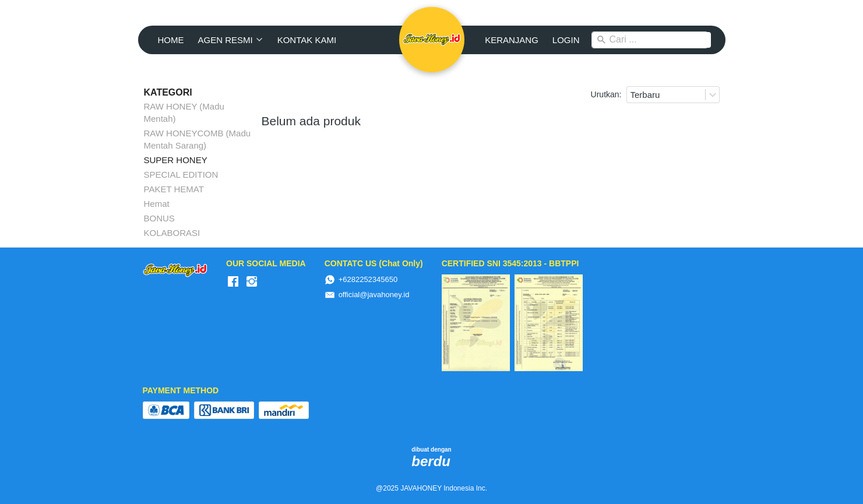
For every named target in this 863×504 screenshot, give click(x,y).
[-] (233, 282)
